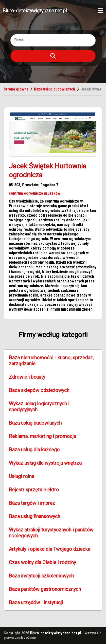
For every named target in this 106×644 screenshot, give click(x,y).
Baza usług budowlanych (54, 89)
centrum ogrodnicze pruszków (35, 193)
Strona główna (16, 89)
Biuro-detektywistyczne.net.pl (35, 11)
